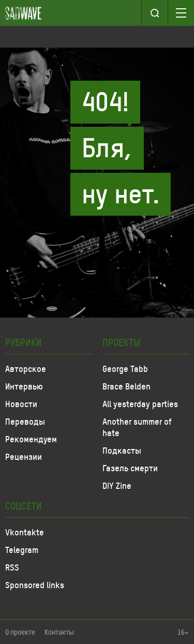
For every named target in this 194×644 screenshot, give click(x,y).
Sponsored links (35, 585)
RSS (12, 567)
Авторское (26, 368)
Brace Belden (126, 386)
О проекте (20, 632)
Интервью (24, 386)
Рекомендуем (31, 439)
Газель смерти (130, 468)
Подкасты (122, 450)
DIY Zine (117, 485)
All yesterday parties (140, 403)
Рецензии (24, 456)
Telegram (22, 549)
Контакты (59, 632)
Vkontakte (25, 532)
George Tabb (125, 368)
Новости (21, 403)
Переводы (25, 421)
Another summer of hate (137, 427)
